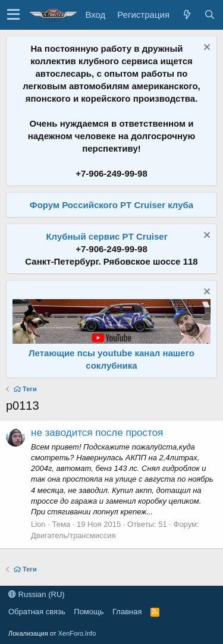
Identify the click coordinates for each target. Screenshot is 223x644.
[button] (13, 15)
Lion (38, 524)
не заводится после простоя (97, 433)
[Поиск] (209, 15)
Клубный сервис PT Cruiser (106, 236)
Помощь (89, 612)
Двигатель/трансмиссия (73, 535)
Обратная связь (37, 612)
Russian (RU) (37, 594)
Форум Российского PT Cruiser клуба (111, 205)
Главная (127, 612)
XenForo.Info (77, 633)
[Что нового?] (187, 15)
